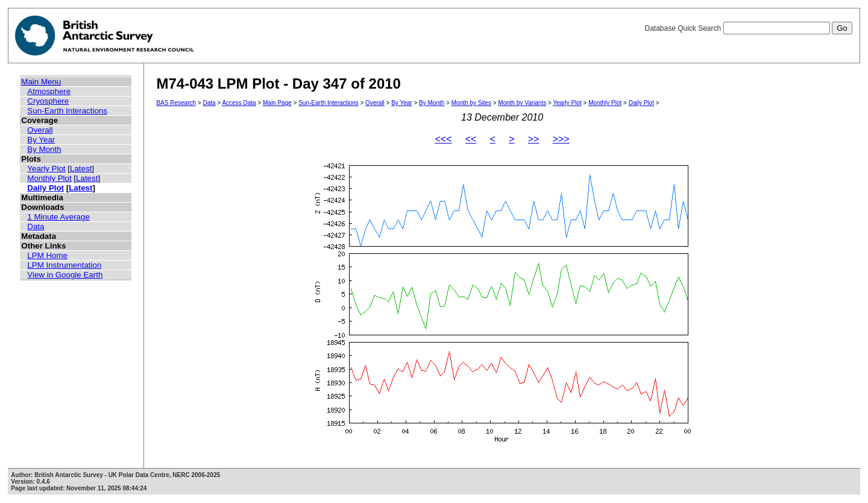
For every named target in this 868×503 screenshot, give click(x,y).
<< (471, 139)
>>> (561, 139)
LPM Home (47, 255)
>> (534, 139)
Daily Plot (46, 188)
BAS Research (176, 103)
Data (36, 226)
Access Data (239, 103)
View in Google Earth (65, 275)
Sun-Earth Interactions (67, 111)
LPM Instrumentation (64, 265)
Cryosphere (48, 101)
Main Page (277, 103)
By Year (41, 140)
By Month (44, 149)
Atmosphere (49, 91)
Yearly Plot (46, 169)
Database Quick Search (748, 28)
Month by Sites (471, 103)
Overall (40, 130)
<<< (443, 139)
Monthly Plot (49, 178)
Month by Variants (522, 103)
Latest (81, 169)
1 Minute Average (58, 217)
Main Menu (41, 82)
